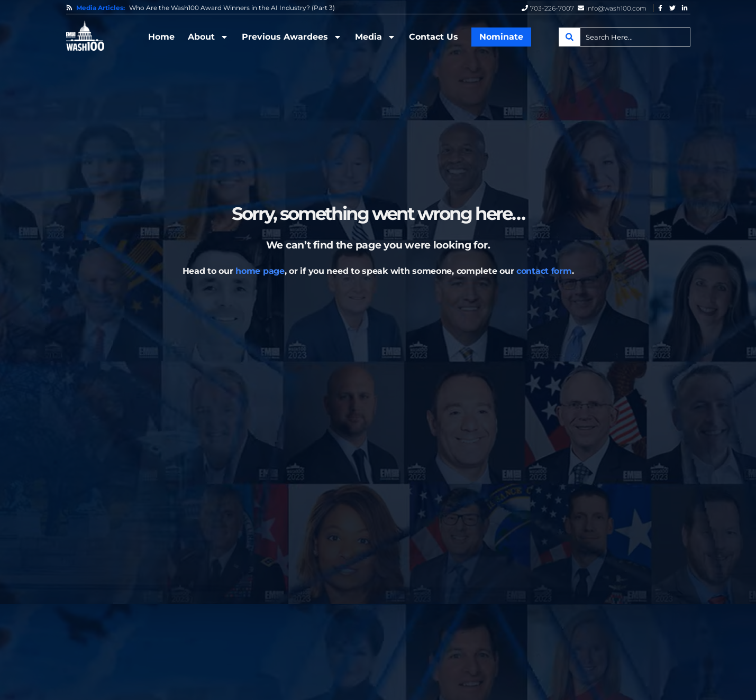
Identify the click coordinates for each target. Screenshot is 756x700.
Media (375, 37)
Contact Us (434, 37)
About (208, 37)
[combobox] (625, 37)
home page (260, 271)
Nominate (501, 37)
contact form (544, 271)
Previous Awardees (292, 37)
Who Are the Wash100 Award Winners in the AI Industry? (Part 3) (232, 8)
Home (161, 37)
